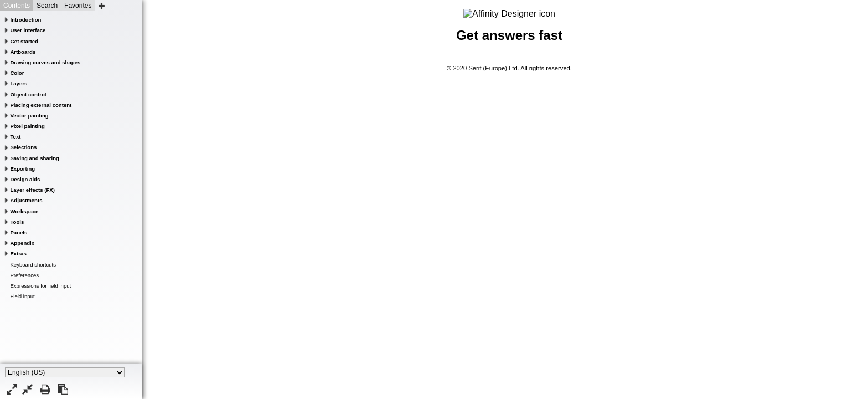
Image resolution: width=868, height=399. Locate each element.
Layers (19, 83)
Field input (22, 296)
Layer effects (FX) (32, 190)
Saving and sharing (35, 158)
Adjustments (26, 200)
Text (15, 137)
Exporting (22, 169)
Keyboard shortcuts (33, 265)
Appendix (22, 243)
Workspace (24, 211)
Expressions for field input (40, 286)
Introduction (25, 20)
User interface (28, 30)
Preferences (24, 275)
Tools (17, 222)
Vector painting (29, 116)
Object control (28, 94)
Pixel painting (27, 126)
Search (47, 6)
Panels (19, 232)
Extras (18, 254)
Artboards (23, 52)
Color (17, 73)
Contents (17, 6)
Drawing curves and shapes (45, 62)
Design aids (25, 179)
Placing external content (41, 105)
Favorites (78, 6)
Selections (23, 147)
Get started (24, 41)
